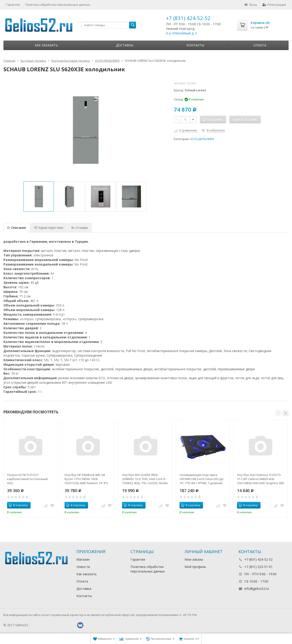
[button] (278, 413)
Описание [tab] (17, 228)
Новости (83, 567)
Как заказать (46, 45)
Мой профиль (195, 567)
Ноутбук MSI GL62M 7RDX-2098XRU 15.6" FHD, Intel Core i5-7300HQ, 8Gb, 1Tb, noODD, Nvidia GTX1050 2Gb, (145, 479)
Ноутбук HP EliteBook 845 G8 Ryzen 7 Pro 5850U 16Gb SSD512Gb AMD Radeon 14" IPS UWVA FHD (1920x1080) (86, 479)
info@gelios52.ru (257, 589)
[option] (39, 197)
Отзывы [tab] (80, 228)
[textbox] (109, 25)
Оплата (260, 45)
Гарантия (13, 5)
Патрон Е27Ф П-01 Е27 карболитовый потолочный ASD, (27, 479)
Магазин (83, 559)
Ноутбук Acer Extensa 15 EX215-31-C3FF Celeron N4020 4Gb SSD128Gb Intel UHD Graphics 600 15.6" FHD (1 (260, 479)
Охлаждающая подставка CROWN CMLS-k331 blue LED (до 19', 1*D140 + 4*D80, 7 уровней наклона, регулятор (202, 479)
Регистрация (274, 5)
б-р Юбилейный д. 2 (181, 33)
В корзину (18, 505)
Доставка (125, 45)
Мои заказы (194, 559)
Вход (251, 5)
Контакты (195, 45)
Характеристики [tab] (49, 228)
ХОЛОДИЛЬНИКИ (202, 139)
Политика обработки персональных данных (58, 5)
